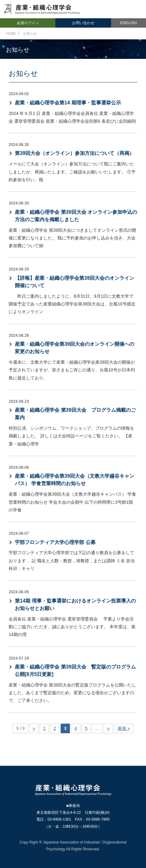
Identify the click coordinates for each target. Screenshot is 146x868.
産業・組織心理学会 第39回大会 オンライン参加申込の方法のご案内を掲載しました (76, 216)
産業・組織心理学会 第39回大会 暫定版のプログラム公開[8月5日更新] (75, 671)
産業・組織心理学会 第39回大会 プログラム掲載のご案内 (75, 414)
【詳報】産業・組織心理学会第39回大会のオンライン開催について (75, 282)
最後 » (124, 728)
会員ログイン (28, 23)
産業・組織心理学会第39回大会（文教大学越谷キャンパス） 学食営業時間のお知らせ (75, 480)
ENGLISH (129, 23)
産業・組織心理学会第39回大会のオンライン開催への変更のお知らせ (75, 348)
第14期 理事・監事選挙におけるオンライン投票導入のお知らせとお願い (75, 605)
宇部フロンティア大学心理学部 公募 (55, 542)
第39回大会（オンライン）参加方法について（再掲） (75, 153)
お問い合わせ (83, 23)
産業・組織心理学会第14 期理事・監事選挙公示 (68, 103)
